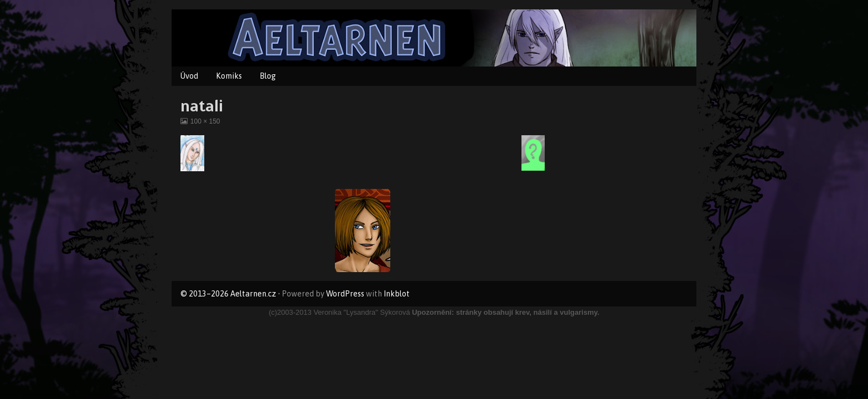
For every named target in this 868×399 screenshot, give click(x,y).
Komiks (229, 76)
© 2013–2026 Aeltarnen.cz (228, 294)
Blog (268, 76)
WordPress (345, 294)
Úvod (189, 76)
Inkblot (397, 294)
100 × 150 (205, 121)
